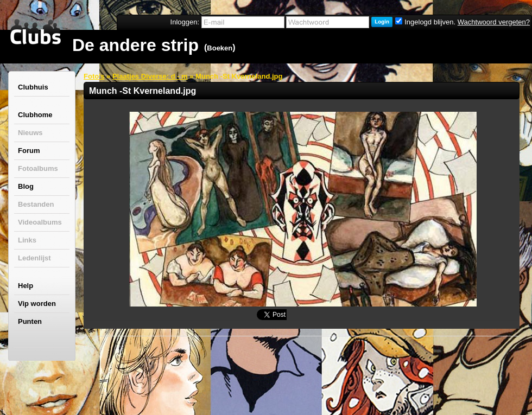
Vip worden (37, 304)
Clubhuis (33, 87)
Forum (29, 151)
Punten (30, 321)
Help (26, 286)
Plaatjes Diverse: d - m (150, 76)
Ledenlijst (34, 258)
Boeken (220, 48)
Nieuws (30, 133)
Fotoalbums (38, 168)
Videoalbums (40, 222)
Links (27, 240)
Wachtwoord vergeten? (494, 22)
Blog (26, 186)
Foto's (94, 76)
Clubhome (35, 115)
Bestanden (36, 204)
